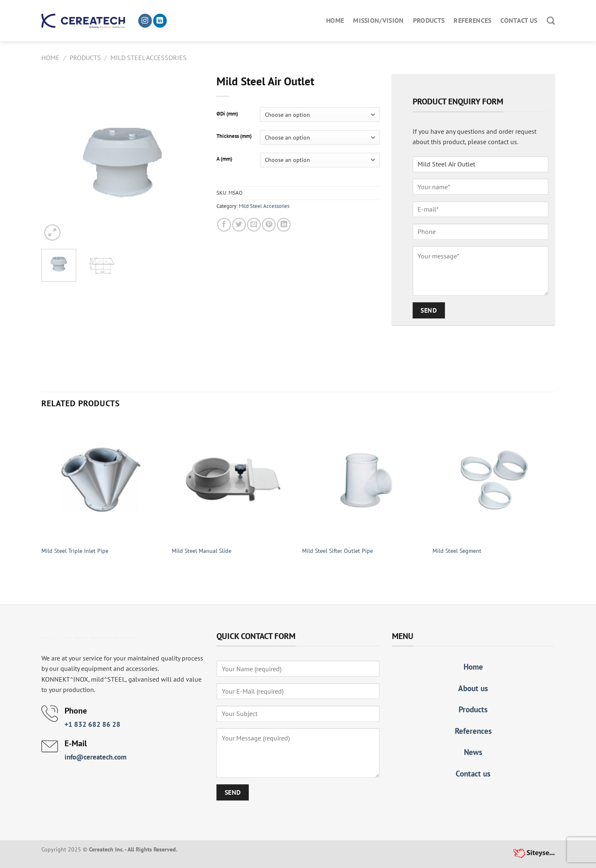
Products (429, 20)
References (472, 20)
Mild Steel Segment (457, 551)
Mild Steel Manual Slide (202, 551)
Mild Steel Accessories (149, 58)
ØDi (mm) (227, 114)
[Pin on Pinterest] (269, 225)
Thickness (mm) (234, 136)
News (473, 752)
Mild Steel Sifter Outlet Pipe (338, 551)
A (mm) (224, 159)
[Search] (551, 20)
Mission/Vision (378, 20)
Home (335, 20)
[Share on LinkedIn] (284, 225)
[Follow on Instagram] (145, 21)
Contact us (519, 20)
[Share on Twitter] (239, 225)
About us (473, 688)
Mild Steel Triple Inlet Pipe (75, 551)
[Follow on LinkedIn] (160, 21)
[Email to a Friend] (254, 225)
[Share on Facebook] (224, 225)
